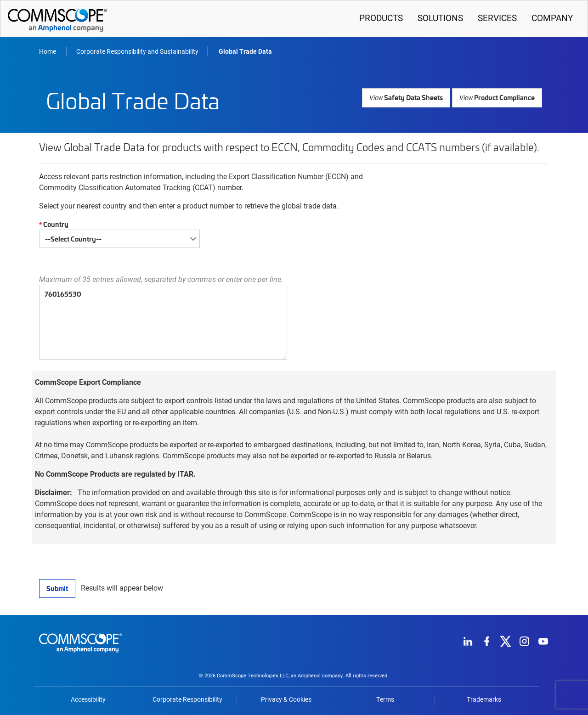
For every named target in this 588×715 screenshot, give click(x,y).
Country (53, 224)
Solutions (440, 18)
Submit (57, 588)
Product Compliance (498, 97)
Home (48, 51)
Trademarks (484, 699)
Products (381, 18)
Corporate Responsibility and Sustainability (137, 51)
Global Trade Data (245, 51)
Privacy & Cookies (286, 699)
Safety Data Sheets (409, 97)
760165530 (163, 322)
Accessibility (88, 699)
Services (497, 18)
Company (552, 18)
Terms (385, 699)
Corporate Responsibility (187, 699)
